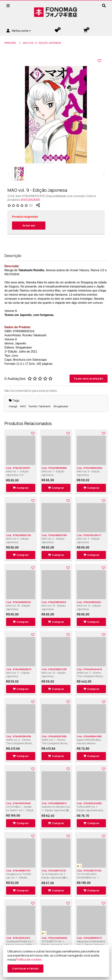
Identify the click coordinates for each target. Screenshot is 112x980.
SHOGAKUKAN (30, 200)
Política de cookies (29, 959)
